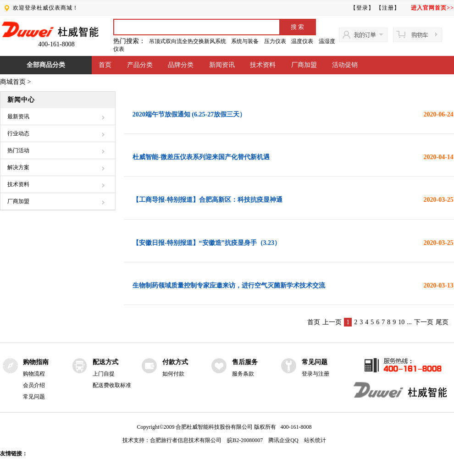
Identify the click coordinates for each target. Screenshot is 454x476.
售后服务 (245, 362)
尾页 (442, 322)
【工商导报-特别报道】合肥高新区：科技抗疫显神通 (208, 200)
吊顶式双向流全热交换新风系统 (188, 41)
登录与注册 (316, 374)
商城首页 (13, 82)
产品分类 (140, 65)
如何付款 (173, 374)
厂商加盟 (304, 65)
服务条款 (243, 374)
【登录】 (362, 8)
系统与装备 (245, 41)
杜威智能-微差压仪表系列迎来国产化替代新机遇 (201, 157)
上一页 (332, 322)
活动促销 (345, 65)
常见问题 (34, 397)
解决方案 (18, 167)
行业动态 (18, 133)
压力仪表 (275, 41)
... (409, 322)
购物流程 (34, 374)
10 (401, 322)
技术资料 (263, 65)
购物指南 (36, 362)
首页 (105, 65)
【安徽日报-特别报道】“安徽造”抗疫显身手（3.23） (207, 243)
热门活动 (18, 150)
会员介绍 (34, 385)
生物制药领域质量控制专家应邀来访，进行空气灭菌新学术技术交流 (229, 285)
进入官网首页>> (432, 8)
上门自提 (104, 374)
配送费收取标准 (112, 385)
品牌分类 (181, 65)
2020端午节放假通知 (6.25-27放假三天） (189, 114)
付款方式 (175, 362)
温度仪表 (302, 41)
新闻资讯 (222, 65)
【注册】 (388, 8)
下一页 (424, 322)
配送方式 (105, 362)
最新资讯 (18, 116)
